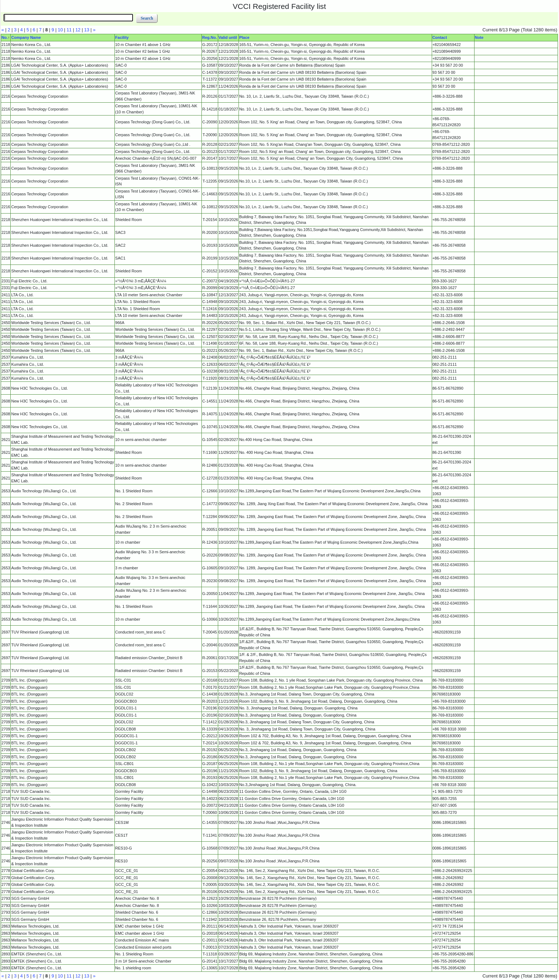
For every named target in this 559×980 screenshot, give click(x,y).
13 (87, 30)
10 (60, 30)
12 (78, 30)
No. (5, 37)
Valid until (228, 37)
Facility (122, 37)
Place (244, 37)
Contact (440, 37)
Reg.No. (210, 37)
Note (479, 37)
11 (69, 30)
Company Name (26, 37)
